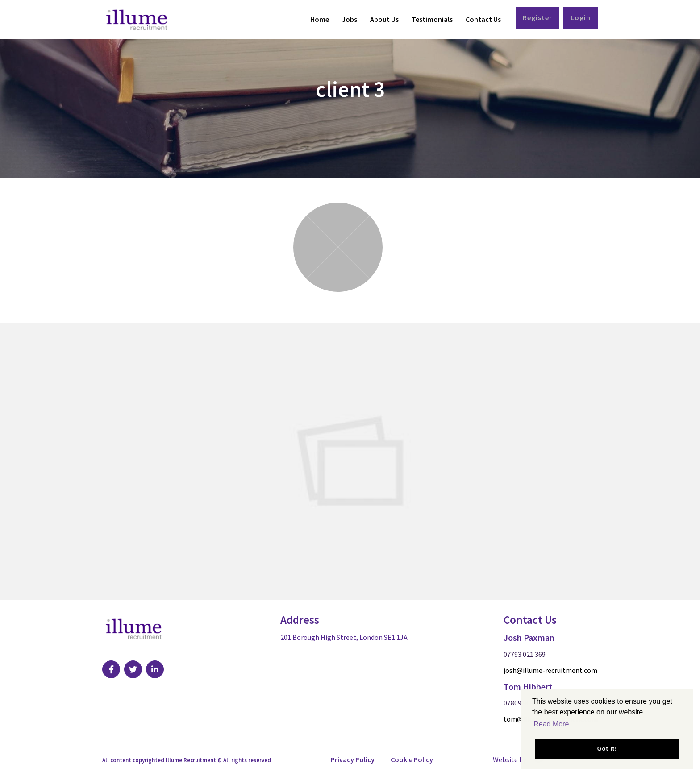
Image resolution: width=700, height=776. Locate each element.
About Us (384, 19)
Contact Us (483, 19)
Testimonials (432, 19)
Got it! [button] (607, 749)
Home (320, 19)
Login (581, 17)
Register (537, 17)
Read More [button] (551, 724)
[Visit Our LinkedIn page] (155, 669)
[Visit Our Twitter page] (133, 669)
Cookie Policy (412, 759)
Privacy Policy (353, 759)
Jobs (350, 19)
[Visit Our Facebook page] (111, 669)
